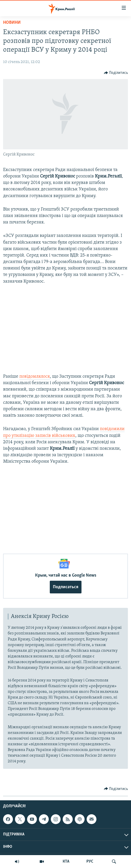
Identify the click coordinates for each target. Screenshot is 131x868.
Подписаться (66, 587)
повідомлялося (35, 377)
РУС (90, 862)
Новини (12, 23)
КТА (66, 862)
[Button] (116, 73)
